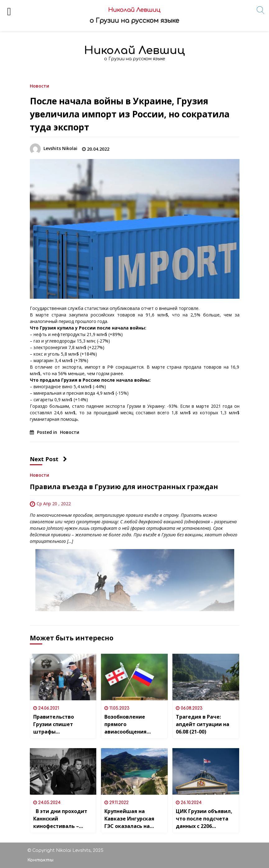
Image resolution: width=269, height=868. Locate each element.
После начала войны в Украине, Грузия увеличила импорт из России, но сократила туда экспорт (130, 114)
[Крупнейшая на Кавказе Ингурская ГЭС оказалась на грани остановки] (134, 771)
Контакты (40, 860)
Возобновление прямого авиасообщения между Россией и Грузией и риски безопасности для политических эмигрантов (128, 724)
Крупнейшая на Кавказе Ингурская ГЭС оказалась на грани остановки (129, 819)
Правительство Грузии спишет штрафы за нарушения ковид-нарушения (62, 724)
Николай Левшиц (134, 50)
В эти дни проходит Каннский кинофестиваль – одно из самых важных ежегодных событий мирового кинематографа (60, 819)
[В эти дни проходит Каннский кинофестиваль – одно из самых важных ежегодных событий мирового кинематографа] (63, 771)
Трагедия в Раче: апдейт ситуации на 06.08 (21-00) (203, 724)
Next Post (48, 459)
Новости (39, 86)
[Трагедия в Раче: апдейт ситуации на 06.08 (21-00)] (206, 677)
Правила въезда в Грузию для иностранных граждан (124, 487)
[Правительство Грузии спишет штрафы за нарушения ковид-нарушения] (63, 677)
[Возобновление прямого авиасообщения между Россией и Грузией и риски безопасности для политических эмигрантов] (134, 677)
